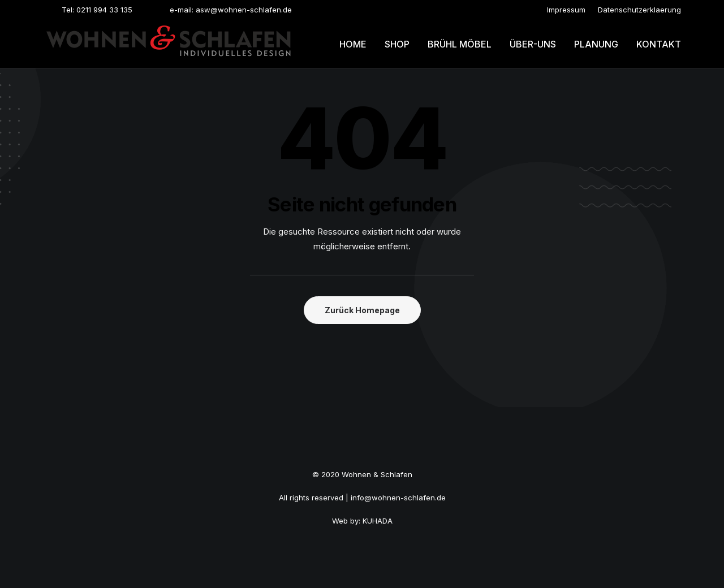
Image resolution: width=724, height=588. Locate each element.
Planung (596, 44)
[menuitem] (566, 10)
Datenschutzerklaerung (639, 10)
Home (353, 44)
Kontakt (659, 44)
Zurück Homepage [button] (362, 310)
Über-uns (533, 44)
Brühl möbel (460, 44)
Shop (397, 44)
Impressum (566, 10)
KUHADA (378, 521)
